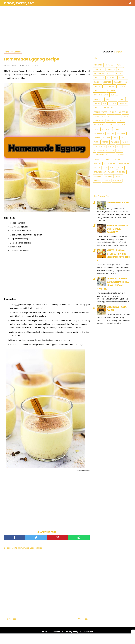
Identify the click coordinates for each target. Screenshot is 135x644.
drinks (97, 108)
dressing (123, 103)
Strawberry (100, 172)
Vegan (97, 181)
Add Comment (32, 65)
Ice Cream (123, 112)
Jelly (110, 116)
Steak (113, 168)
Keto (118, 116)
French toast (101, 112)
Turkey (119, 176)
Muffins (117, 129)
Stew (121, 168)
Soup (105, 168)
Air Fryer (98, 65)
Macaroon (99, 125)
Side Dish (117, 159)
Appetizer (110, 65)
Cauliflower (120, 82)
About (45, 632)
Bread (119, 73)
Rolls (126, 146)
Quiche (111, 146)
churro (111, 91)
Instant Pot (100, 116)
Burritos (123, 78)
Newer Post (11, 619)
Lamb (125, 116)
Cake (96, 82)
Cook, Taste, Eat (19, 3)
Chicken (121, 86)
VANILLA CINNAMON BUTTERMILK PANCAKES (117, 229)
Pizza (97, 142)
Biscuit (110, 73)
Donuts (112, 103)
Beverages (99, 73)
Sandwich (99, 155)
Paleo (97, 138)
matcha (122, 125)
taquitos (121, 172)
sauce (109, 155)
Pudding (115, 142)
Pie (122, 138)
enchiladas (108, 108)
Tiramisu (98, 176)
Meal (97, 129)
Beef (120, 69)
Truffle (109, 176)
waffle (106, 181)
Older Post (83, 619)
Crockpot (99, 99)
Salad (101, 151)
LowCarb (111, 121)
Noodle (111, 134)
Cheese (97, 86)
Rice (119, 146)
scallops (119, 155)
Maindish (111, 125)
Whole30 (117, 181)
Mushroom (99, 134)
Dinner (97, 103)
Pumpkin (125, 142)
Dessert (121, 99)
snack (97, 168)
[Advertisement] (67, 28)
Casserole (106, 82)
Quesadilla (100, 146)
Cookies (114, 95)
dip (105, 103)
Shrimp (107, 159)
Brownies (111, 78)
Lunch (121, 121)
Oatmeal (121, 134)
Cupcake (110, 99)
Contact (56, 632)
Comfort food (101, 95)
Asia (119, 65)
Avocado (111, 69)
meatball (106, 129)
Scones (98, 159)
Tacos (111, 172)
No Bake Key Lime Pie (118, 203)
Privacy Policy (72, 632)
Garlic (113, 112)
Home (7, 52)
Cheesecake (109, 86)
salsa (119, 151)
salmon (110, 151)
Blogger (118, 52)
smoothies (124, 163)
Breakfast (99, 78)
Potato (105, 142)
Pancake (106, 138)
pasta (116, 138)
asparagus (99, 69)
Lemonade (99, 121)
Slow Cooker (110, 163)
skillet (97, 163)
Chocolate (99, 91)
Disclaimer (88, 632)
